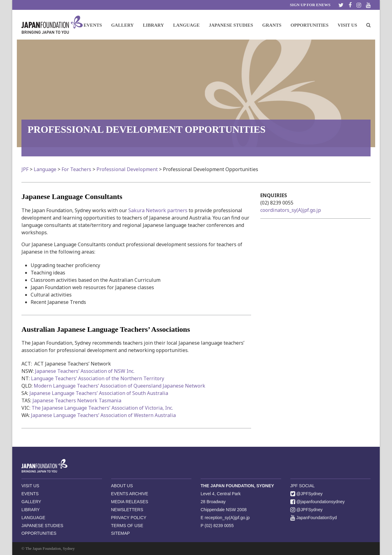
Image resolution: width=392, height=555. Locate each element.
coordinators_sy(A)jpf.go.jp (291, 210)
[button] (368, 25)
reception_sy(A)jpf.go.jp (227, 518)
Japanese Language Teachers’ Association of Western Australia (103, 415)
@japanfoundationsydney (318, 502)
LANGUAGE (33, 518)
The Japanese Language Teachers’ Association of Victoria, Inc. (102, 408)
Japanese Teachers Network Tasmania (77, 400)
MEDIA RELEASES (130, 502)
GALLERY (31, 502)
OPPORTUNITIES (39, 533)
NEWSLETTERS (127, 510)
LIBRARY (31, 510)
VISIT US (30, 486)
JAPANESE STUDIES (42, 526)
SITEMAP (121, 533)
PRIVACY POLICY (129, 518)
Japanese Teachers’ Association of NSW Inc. (85, 371)
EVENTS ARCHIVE (130, 494)
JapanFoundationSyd (314, 518)
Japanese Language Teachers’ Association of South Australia (99, 393)
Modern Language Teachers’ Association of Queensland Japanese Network (119, 386)
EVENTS (30, 494)
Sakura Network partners (158, 210)
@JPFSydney (307, 494)
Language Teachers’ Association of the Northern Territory (98, 378)
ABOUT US (122, 486)
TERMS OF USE (127, 526)
